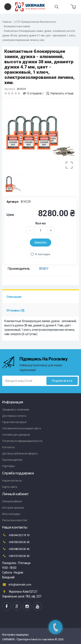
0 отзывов (34, 93)
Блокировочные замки (17, 26)
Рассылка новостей (14, 520)
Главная (7, 22)
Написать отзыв (62, 93)
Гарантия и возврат (15, 422)
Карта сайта (10, 487)
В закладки (43, 254)
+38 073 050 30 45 (16, 556)
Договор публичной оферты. (20, 453)
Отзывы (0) (15, 310)
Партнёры (9, 466)
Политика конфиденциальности (22, 441)
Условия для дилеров (16, 435)
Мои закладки (11, 514)
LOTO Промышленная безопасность (35, 22)
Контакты (8, 447)
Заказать (41, 242)
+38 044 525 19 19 (16, 535)
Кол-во (41, 223)
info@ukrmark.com (17, 584)
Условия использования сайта (21, 428)
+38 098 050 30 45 (16, 549)
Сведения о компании (16, 410)
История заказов (13, 508)
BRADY (44, 269)
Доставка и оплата (14, 416)
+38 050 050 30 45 (16, 542)
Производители (12, 460)
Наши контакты (12, 481)
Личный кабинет (12, 501)
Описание (14, 297)
